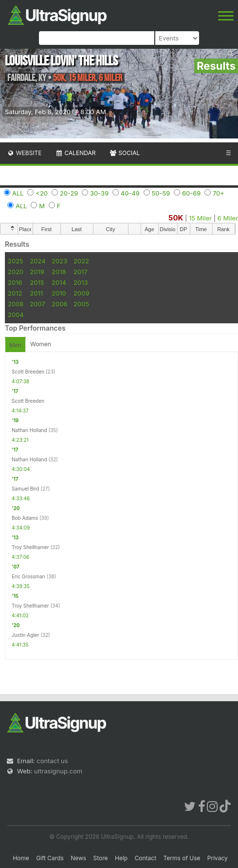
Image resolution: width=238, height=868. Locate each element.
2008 (16, 304)
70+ (219, 193)
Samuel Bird (25, 489)
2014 (59, 282)
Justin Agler (25, 635)
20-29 (69, 193)
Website (24, 153)
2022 (81, 261)
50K (176, 218)
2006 (59, 304)
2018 (59, 272)
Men (15, 345)
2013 (81, 282)
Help (121, 858)
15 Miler (200, 218)
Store (101, 858)
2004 (16, 315)
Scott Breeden (28, 372)
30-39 (99, 193)
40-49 (130, 193)
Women (41, 344)
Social (124, 153)
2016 (15, 282)
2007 (37, 304)
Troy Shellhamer (30, 547)
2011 (36, 293)
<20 (42, 193)
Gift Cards (50, 858)
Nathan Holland (29, 430)
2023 (59, 261)
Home (21, 858)
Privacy (218, 858)
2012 (15, 293)
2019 (37, 272)
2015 (37, 282)
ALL (18, 193)
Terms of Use (182, 858)
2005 (81, 304)
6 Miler (228, 218)
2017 (81, 272)
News (78, 858)
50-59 (161, 193)
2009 (81, 293)
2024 (37, 261)
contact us (52, 761)
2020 (16, 272)
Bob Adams (25, 518)
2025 (16, 261)
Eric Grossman (28, 576)
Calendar (76, 153)
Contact (146, 858)
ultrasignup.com (58, 771)
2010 (59, 293)
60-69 (191, 193)
